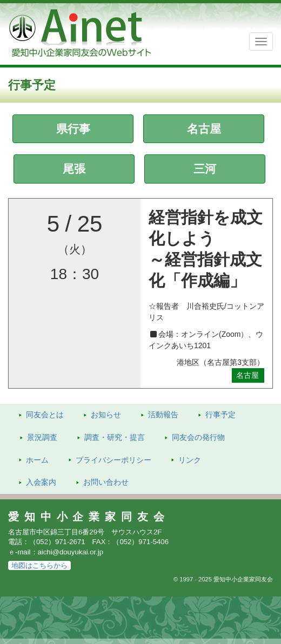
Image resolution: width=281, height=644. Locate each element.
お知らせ (106, 415)
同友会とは (45, 415)
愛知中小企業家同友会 (89, 517)
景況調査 (42, 437)
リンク (190, 460)
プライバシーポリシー (113, 460)
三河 (205, 169)
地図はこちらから (39, 565)
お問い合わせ (106, 482)
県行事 (73, 129)
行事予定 (220, 415)
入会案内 (41, 482)
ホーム (37, 460)
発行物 (198, 437)
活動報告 (163, 415)
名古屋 (204, 129)
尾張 (74, 169)
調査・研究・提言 (115, 437)
